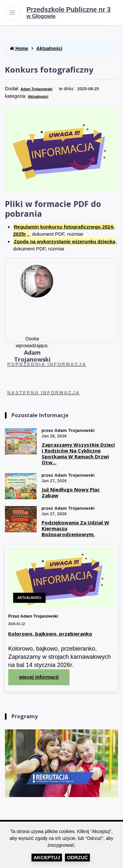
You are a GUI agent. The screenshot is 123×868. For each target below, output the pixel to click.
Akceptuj (47, 857)
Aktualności (49, 48)
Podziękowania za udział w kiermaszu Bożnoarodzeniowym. (75, 528)
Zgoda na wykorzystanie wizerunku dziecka (64, 241)
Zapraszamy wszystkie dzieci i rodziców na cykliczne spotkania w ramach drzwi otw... (78, 453)
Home (19, 48)
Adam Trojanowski (37, 89)
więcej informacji (39, 677)
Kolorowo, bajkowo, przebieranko (50, 634)
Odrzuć (77, 857)
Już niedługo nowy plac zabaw (71, 492)
